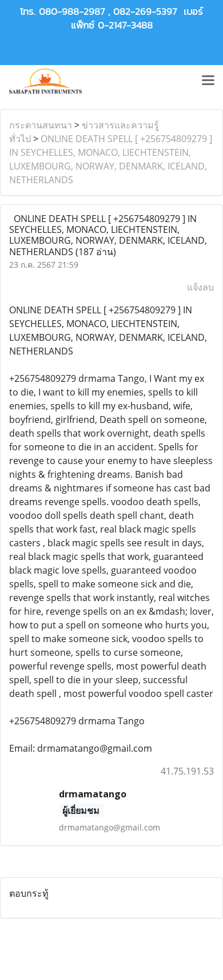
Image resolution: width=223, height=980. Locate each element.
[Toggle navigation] (208, 81)
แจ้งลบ (200, 287)
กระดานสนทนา (41, 125)
